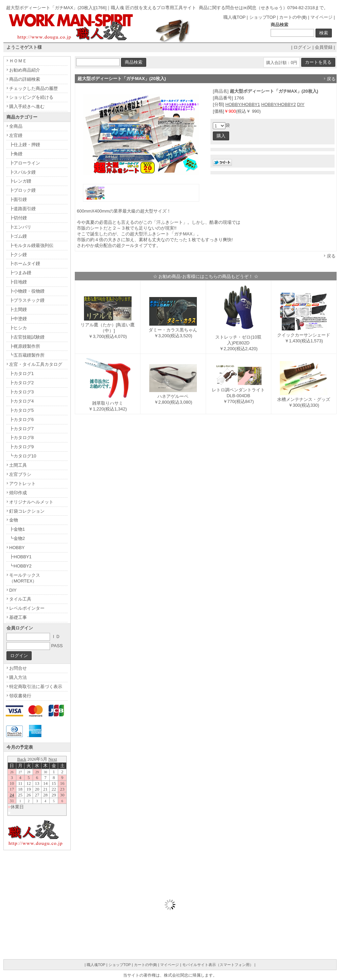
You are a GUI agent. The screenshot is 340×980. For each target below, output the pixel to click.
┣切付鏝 (18, 218)
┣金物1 (17, 529)
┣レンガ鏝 (20, 181)
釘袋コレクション (27, 511)
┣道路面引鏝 (22, 209)
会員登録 (324, 47)
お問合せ (18, 668)
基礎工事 (18, 617)
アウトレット (22, 484)
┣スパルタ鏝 (22, 172)
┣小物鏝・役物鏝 (27, 291)
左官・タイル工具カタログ (36, 364)
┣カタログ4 (21, 401)
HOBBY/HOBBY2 (278, 104)
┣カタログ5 (21, 410)
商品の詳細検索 (25, 79)
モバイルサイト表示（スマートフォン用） (218, 965)
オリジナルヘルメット (31, 502)
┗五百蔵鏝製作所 (27, 355)
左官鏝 (16, 135)
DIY (301, 104)
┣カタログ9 (21, 447)
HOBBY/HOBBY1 (243, 104)
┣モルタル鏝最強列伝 (31, 245)
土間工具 (18, 465)
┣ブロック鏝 (22, 190)
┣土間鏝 (18, 309)
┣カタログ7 (21, 429)
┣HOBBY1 (20, 557)
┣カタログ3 (21, 392)
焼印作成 (18, 493)
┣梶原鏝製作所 (25, 346)
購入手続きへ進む (27, 106)
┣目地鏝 (18, 282)
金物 (14, 520)
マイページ (321, 17)
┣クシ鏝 (18, 255)
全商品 (16, 126)
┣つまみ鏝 (20, 273)
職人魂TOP (234, 17)
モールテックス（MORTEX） (25, 578)
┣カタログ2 (21, 383)
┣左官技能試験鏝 (27, 337)
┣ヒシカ (18, 328)
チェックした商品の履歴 (33, 88)
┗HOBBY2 (20, 566)
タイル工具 (20, 599)
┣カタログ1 (21, 374)
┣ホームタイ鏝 (25, 263)
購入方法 (18, 677)
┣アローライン (25, 163)
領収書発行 (20, 696)
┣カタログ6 (21, 419)
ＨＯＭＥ (18, 61)
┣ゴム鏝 (18, 236)
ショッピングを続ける (31, 97)
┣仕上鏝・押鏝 (25, 145)
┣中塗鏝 (18, 319)
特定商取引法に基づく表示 (36, 687)
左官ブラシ (20, 474)
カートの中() (293, 17)
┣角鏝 (16, 154)
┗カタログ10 (23, 456)
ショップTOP (262, 17)
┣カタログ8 (21, 438)
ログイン (302, 47)
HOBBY (17, 548)
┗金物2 (17, 538)
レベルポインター (27, 608)
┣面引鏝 (18, 199)
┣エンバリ (20, 227)
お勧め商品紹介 (25, 70)
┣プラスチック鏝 (27, 300)
